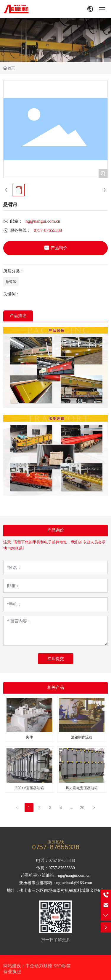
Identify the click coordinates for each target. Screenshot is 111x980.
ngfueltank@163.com (74, 883)
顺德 (48, 966)
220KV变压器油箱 (29, 788)
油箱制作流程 (82, 737)
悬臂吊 (11, 282)
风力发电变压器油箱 (82, 788)
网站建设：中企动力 (23, 966)
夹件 (29, 737)
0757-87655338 (48, 230)
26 (82, 808)
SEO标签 (62, 966)
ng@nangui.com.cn (43, 221)
